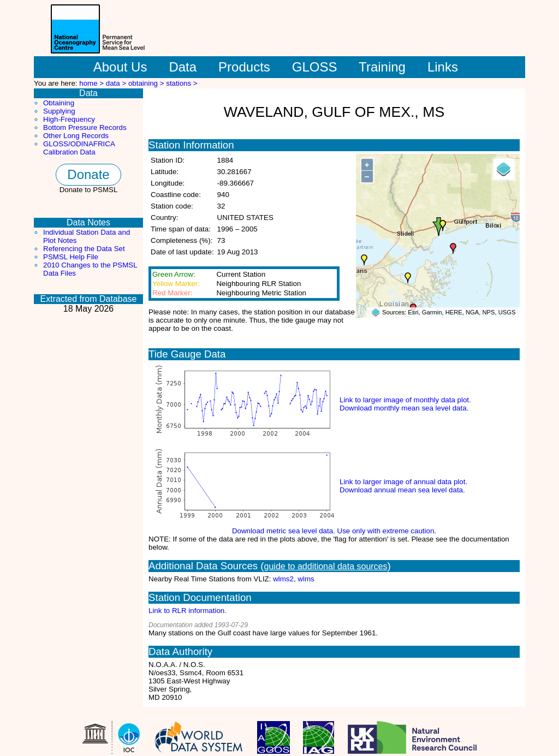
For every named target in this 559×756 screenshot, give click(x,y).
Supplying (59, 111)
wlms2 (283, 579)
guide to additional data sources (326, 566)
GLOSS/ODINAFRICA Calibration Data (79, 148)
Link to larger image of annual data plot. (403, 482)
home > (93, 83)
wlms (306, 579)
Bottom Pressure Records (85, 127)
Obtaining (59, 103)
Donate (88, 174)
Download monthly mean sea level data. (404, 408)
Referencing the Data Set (84, 249)
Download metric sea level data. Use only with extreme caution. (334, 531)
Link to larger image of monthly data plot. (405, 400)
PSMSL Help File (71, 257)
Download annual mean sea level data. (402, 490)
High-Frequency (69, 119)
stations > (182, 83)
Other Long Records (76, 136)
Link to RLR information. (188, 611)
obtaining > (147, 83)
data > (117, 83)
